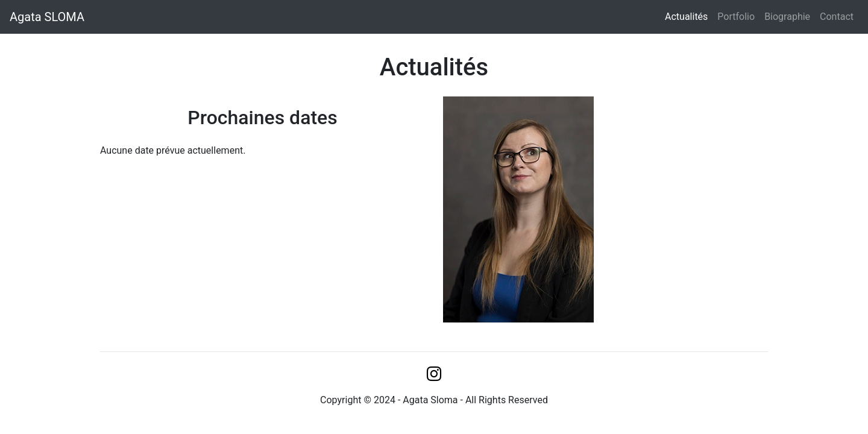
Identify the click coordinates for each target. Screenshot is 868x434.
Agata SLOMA (47, 17)
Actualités (689, 16)
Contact (837, 17)
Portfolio (736, 17)
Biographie (787, 17)
